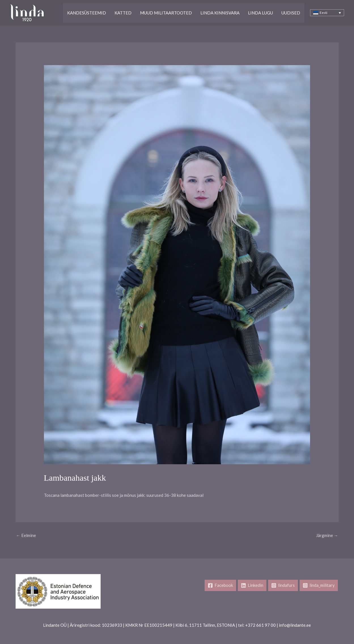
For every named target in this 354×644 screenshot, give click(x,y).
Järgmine (327, 535)
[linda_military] (319, 585)
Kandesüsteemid (87, 13)
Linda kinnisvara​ (220, 13)
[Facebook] (220, 585)
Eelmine (26, 535)
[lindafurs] (283, 585)
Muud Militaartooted (166, 13)
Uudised (291, 13)
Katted (123, 13)
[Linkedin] (252, 585)
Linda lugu (260, 13)
